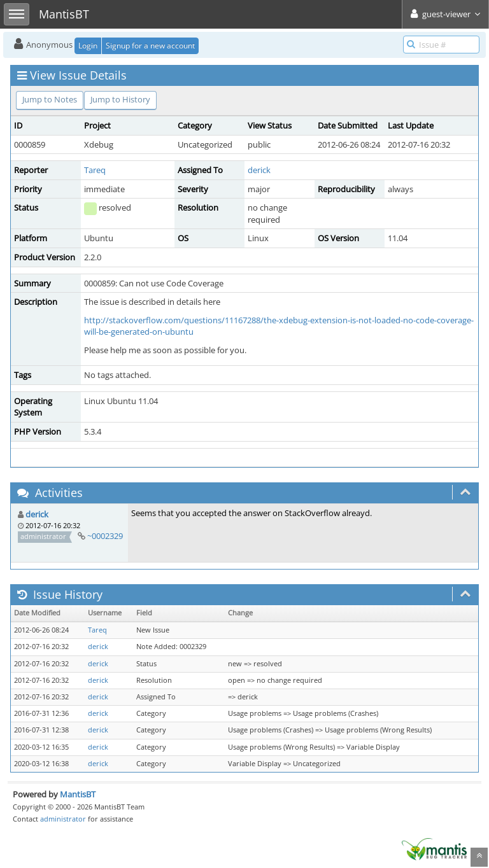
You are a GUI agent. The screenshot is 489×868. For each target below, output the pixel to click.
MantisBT (78, 794)
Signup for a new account (150, 45)
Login (88, 45)
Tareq (95, 170)
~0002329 (105, 536)
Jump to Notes (50, 99)
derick (259, 170)
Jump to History (120, 99)
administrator (63, 819)
